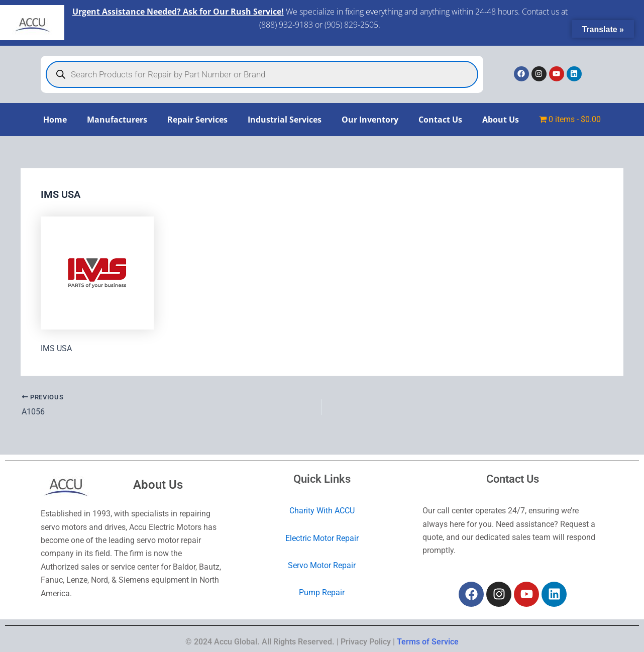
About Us (501, 120)
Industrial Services (285, 120)
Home (55, 120)
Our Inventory (370, 120)
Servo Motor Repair (322, 565)
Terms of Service (428, 642)
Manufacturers (117, 120)
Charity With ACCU (322, 511)
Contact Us (440, 120)
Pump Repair (322, 592)
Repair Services (197, 120)
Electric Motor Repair (322, 538)
